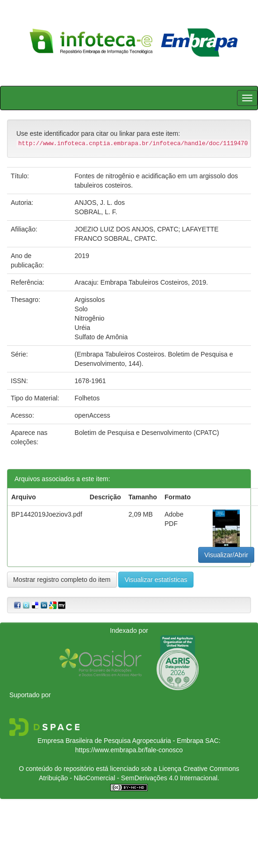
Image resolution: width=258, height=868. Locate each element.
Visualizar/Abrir (226, 555)
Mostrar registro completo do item (62, 580)
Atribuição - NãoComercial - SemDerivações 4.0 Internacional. (129, 778)
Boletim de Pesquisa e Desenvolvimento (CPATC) (147, 433)
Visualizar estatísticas (156, 580)
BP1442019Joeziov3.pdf (47, 514)
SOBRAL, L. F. (96, 212)
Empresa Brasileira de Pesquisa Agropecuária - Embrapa (120, 741)
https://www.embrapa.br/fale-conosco (129, 750)
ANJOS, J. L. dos (100, 203)
